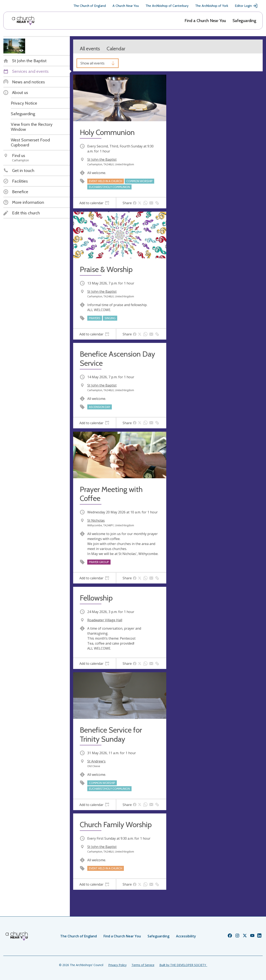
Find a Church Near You (205, 21)
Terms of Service (143, 965)
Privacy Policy (117, 965)
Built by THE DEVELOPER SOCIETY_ (183, 965)
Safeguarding (244, 21)
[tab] (94, 203)
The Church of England (90, 6)
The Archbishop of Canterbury (167, 6)
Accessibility (186, 936)
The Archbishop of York (212, 6)
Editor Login (246, 6)
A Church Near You (126, 6)
